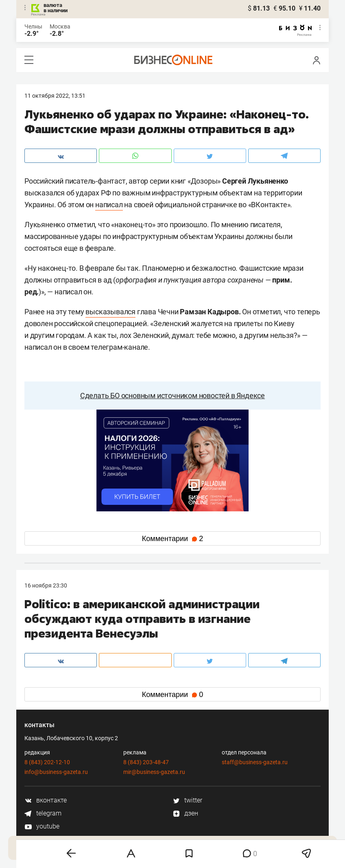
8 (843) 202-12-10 (47, 762)
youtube (42, 826)
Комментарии (172, 539)
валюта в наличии (56, 8)
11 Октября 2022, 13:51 (55, 96)
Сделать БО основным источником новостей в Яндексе (172, 396)
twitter (187, 800)
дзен (185, 813)
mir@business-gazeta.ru (154, 772)
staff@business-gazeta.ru (255, 762)
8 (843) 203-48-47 (146, 762)
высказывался (110, 312)
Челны (33, 26)
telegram (43, 813)
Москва (60, 26)
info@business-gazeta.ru (56, 772)
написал (109, 205)
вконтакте (46, 800)
